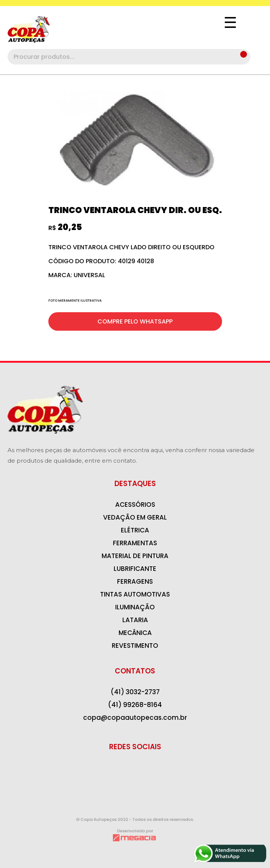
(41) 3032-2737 (135, 692)
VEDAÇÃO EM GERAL (135, 517)
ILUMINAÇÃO (135, 607)
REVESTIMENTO (135, 646)
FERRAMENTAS (135, 543)
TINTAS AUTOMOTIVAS (135, 594)
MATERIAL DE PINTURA (135, 556)
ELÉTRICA (135, 530)
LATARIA (135, 620)
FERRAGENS (135, 581)
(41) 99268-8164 (135, 705)
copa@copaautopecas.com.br (135, 718)
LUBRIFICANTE (135, 569)
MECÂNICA (135, 633)
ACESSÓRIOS (135, 505)
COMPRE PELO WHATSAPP (135, 321)
